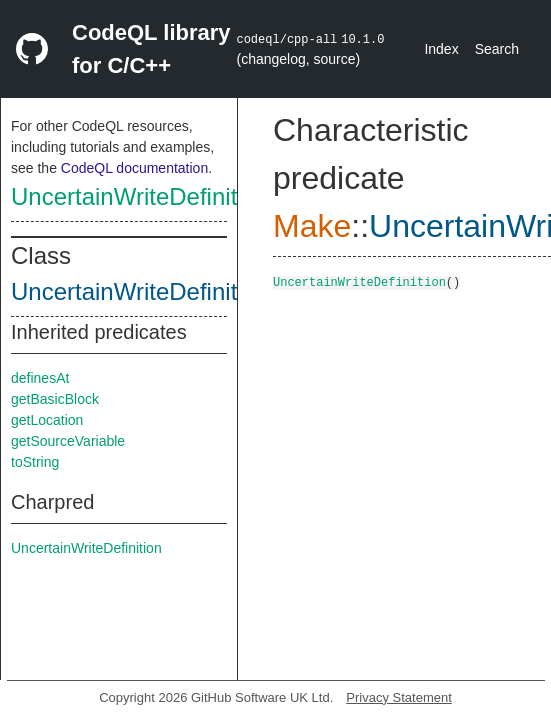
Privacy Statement (399, 697)
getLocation (47, 420)
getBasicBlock (55, 399)
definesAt (40, 378)
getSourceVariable (68, 441)
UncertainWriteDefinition (140, 196)
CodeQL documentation (134, 168)
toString (35, 462)
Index (441, 49)
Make (312, 226)
